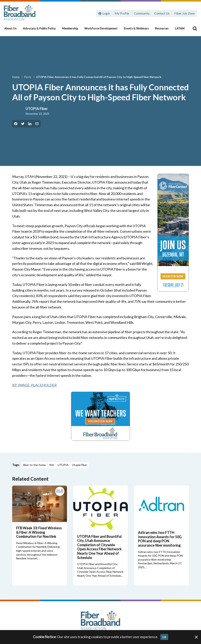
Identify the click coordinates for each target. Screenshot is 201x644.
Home (16, 77)
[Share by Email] (37, 124)
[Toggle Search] (192, 30)
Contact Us (162, 13)
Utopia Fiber (79, 465)
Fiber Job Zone (185, 13)
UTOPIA (63, 465)
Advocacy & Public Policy (41, 30)
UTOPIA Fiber (37, 109)
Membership (72, 30)
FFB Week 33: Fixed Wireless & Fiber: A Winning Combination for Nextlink (39, 532)
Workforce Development (102, 30)
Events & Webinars (137, 30)
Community (142, 13)
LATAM (180, 30)
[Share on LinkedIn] (30, 124)
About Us (13, 30)
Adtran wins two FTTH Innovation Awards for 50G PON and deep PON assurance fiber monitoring (160, 539)
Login (106, 13)
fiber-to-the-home (34, 465)
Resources (162, 30)
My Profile (122, 13)
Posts (28, 77)
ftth (52, 465)
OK (164, 637)
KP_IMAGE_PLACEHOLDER (34, 385)
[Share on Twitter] (23, 124)
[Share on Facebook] (16, 124)
